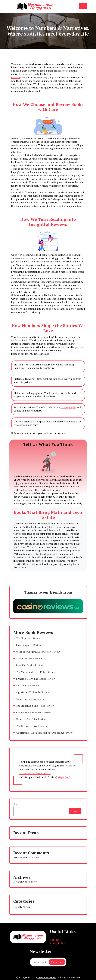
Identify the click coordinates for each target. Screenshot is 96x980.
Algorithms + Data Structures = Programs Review (44, 733)
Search (17, 804)
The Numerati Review (28, 638)
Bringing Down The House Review (35, 679)
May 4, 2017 (64, 777)
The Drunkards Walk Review (32, 726)
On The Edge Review (28, 685)
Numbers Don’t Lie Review (31, 719)
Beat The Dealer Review (30, 665)
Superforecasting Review (30, 699)
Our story (16, 77)
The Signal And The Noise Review (35, 706)
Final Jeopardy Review (29, 645)
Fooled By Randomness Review (34, 712)
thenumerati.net (47, 977)
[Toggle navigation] (83, 6)
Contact (55, 940)
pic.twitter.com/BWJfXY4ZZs (35, 773)
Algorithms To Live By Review (33, 692)
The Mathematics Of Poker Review (36, 672)
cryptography (69, 407)
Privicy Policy (57, 943)
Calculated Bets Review (29, 658)
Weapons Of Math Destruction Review (38, 652)
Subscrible (57, 962)
